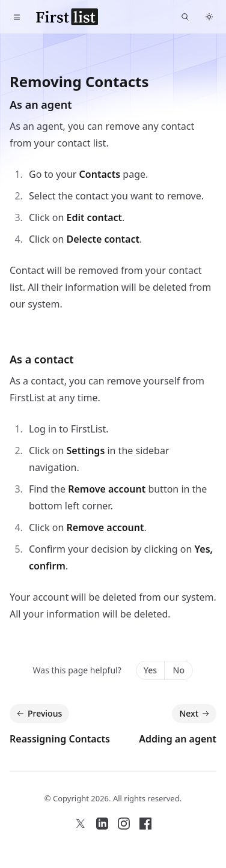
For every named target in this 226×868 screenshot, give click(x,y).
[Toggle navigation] (17, 17)
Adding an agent (178, 739)
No (179, 670)
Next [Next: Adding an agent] (195, 714)
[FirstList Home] (67, 17)
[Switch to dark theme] (209, 17)
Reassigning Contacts (60, 739)
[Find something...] (185, 17)
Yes (150, 670)
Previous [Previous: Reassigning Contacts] (38, 714)
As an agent (41, 105)
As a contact (42, 359)
